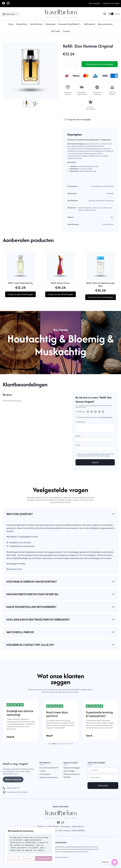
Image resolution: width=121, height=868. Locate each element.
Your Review (81, 422)
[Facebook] (3, 3)
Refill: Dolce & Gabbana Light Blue (101, 284)
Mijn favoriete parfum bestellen (72, 776)
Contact (66, 31)
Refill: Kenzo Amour (60, 283)
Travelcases (50, 24)
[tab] (49, 744)
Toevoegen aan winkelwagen (100, 64)
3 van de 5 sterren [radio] (95, 412)
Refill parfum (90, 24)
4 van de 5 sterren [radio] (99, 412)
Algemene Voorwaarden (49, 777)
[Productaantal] (71, 64)
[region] (30, 845)
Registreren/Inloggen (72, 768)
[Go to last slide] (24, 104)
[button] (26, 104)
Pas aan (13, 858)
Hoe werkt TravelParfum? (49, 768)
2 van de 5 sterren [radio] (92, 412)
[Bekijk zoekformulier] (105, 14)
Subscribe (103, 785)
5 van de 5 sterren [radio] (103, 412)
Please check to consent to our (95, 417)
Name (78, 436)
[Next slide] (37, 104)
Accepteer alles (44, 858)
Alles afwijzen (27, 858)
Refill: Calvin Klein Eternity (20, 283)
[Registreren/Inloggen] (112, 3)
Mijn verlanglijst (94, 3)
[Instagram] (8, 3)
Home (11, 24)
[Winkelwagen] (111, 14)
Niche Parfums (36, 24)
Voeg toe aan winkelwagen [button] (20, 294)
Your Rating (80, 412)
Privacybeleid (106, 417)
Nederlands (9, 14)
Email (78, 445)
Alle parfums (22, 24)
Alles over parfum (105, 24)
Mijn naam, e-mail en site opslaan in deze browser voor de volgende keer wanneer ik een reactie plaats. (96, 455)
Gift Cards (55, 31)
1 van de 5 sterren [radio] (88, 412)
